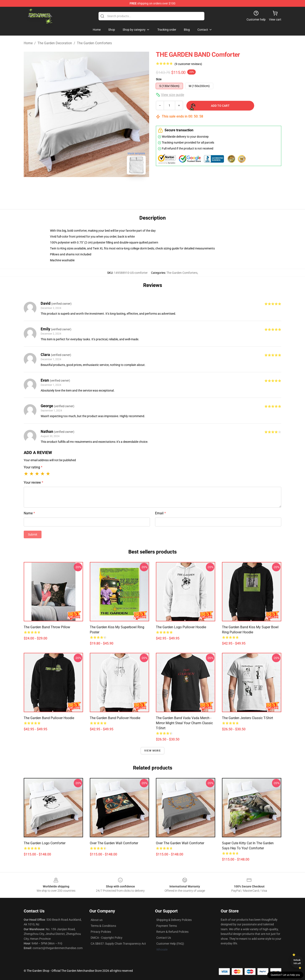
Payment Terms (167, 926)
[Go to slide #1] (75, 187)
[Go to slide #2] (97, 187)
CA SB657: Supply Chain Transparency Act (118, 944)
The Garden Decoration (55, 43)
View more (152, 751)
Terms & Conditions (103, 926)
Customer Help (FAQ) (170, 944)
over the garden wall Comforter (114, 843)
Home (28, 43)
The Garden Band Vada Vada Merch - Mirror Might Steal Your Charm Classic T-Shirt (184, 723)
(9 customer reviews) (188, 64)
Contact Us (164, 938)
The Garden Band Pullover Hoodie (49, 718)
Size (159, 79)
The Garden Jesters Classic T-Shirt (247, 718)
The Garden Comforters (94, 43)
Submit (33, 534)
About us (97, 920)
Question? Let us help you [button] (285, 975)
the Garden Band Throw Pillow (47, 627)
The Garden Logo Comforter (45, 843)
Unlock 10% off (297, 962)
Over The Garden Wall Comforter (180, 843)
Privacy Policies (101, 932)
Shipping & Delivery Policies (174, 920)
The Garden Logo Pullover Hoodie (181, 627)
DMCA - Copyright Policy (107, 938)
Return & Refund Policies (172, 932)
